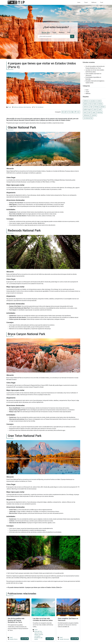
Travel (86, 2)
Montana (21, 107)
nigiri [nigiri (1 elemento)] (91, 107)
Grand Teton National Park (14, 479)
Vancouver (66, 639)
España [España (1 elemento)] (85, 104)
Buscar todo (46, 34)
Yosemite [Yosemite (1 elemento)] (94, 115)
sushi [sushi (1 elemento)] (100, 110)
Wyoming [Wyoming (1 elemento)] (100, 112)
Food (102, 2)
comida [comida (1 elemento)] (99, 101)
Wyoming (29, 107)
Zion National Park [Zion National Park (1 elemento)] (88, 118)
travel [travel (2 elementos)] (85, 112)
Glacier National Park (12, 171)
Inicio (79, 2)
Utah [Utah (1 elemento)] (89, 112)
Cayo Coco (37, 633)
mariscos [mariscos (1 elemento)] (86, 107)
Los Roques (37, 636)
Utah (25, 107)
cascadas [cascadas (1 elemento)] (93, 101)
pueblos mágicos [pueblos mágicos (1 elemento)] (88, 110)
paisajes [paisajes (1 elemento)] (103, 107)
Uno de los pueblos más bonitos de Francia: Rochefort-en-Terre (16, 620)
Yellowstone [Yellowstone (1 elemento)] (87, 115)
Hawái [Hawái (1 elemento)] (95, 104)
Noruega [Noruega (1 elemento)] (97, 107)
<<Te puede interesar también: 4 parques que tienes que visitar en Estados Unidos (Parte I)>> (34, 587)
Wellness (94, 2)
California (16, 107)
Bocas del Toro (38, 631)
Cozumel (41, 635)
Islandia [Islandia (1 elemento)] (100, 104)
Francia (16, 639)
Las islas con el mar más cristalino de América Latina (43, 619)
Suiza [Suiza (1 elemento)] (95, 110)
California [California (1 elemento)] (86, 101)
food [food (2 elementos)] (90, 104)
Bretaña (11, 639)
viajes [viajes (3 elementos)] (94, 112)
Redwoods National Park (13, 274)
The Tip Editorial (39, 107)
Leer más (25, 639)
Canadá (61, 639)
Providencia (37, 638)
